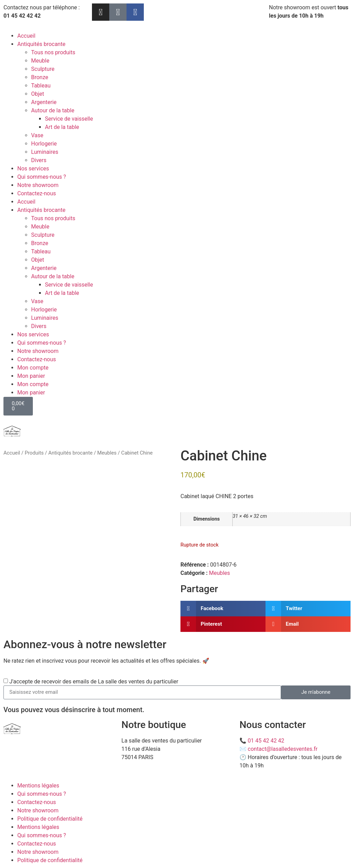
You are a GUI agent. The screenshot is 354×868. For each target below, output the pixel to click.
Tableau (41, 86)
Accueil (26, 36)
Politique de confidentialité (50, 819)
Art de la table (62, 127)
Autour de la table (53, 110)
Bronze (40, 77)
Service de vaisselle (69, 119)
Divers (39, 160)
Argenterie (44, 102)
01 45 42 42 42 (266, 741)
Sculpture (43, 69)
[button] (223, 609)
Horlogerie (44, 144)
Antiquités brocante (41, 44)
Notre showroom (38, 185)
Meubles (107, 453)
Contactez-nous (37, 193)
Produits (34, 453)
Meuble (40, 61)
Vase (37, 135)
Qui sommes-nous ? (42, 177)
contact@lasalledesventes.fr (283, 749)
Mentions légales (38, 786)
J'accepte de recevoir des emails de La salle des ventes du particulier (94, 682)
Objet (38, 94)
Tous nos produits (53, 52)
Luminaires (45, 152)
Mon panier (31, 376)
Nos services (33, 169)
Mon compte (33, 368)
